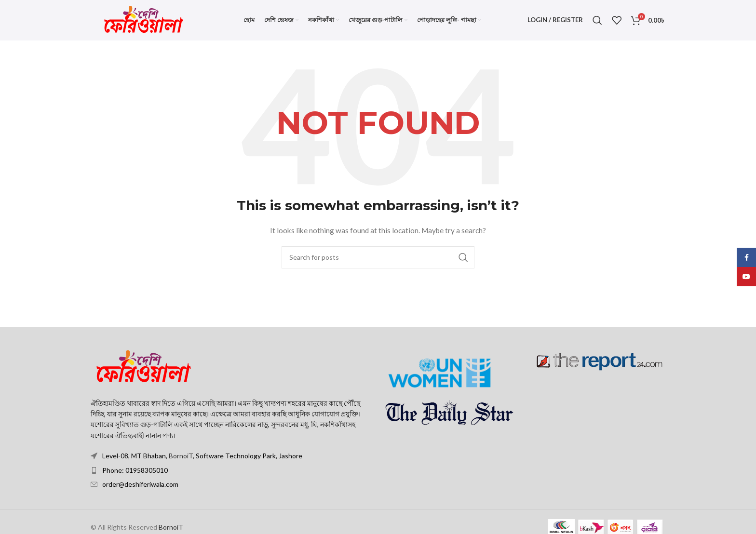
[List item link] (231, 478)
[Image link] (144, 374)
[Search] (597, 24)
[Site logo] (144, 23)
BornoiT (181, 464)
